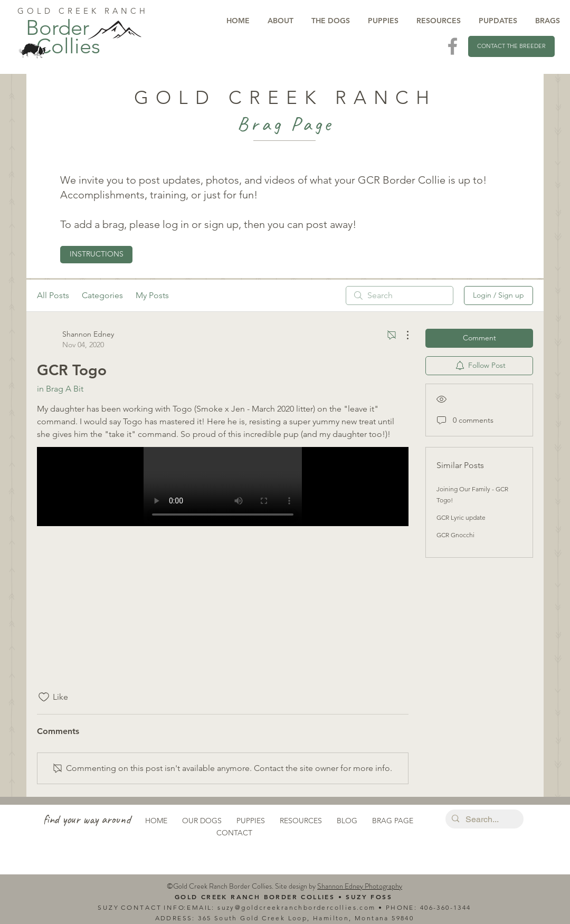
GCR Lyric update (461, 517)
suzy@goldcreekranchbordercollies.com (296, 907)
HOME (156, 821)
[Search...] (483, 820)
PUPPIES (251, 821)
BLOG (347, 821)
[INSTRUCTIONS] (96, 255)
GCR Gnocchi (455, 535)
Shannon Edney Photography (360, 886)
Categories (102, 295)
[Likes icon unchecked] (44, 697)
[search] (400, 296)
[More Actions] (402, 335)
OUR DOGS (202, 821)
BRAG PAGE (393, 821)
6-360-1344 (450, 907)
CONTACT (234, 833)
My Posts (152, 295)
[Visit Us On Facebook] (453, 46)
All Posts (53, 295)
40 (425, 907)
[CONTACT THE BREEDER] (511, 46)
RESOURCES (301, 821)
